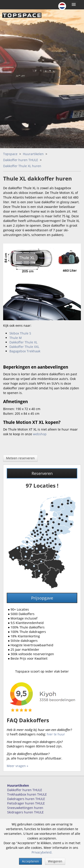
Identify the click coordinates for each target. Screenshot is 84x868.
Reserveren (42, 473)
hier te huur (56, 734)
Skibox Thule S (20, 333)
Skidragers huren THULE (25, 812)
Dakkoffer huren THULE (21, 160)
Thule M (16, 338)
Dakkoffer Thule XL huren (22, 166)
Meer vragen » (17, 766)
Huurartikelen (33, 154)
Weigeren (55, 861)
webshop (40, 434)
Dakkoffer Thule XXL (24, 347)
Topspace (10, 154)
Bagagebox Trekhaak (25, 351)
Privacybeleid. (42, 852)
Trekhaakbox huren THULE (27, 794)
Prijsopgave (42, 598)
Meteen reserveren (20, 458)
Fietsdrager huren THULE (26, 803)
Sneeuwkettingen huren (25, 808)
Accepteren (30, 861)
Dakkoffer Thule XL (23, 342)
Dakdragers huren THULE (26, 799)
